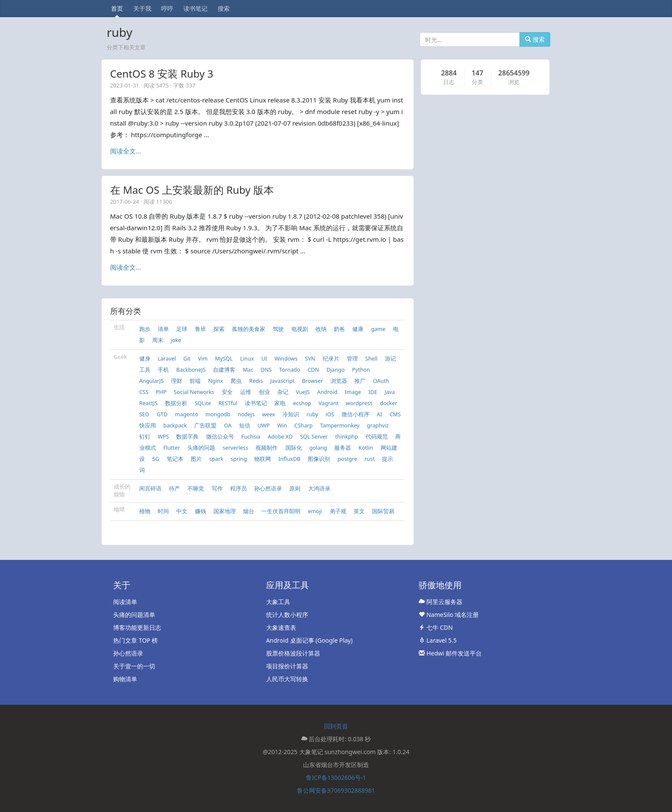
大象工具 (278, 602)
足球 (182, 329)
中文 (182, 511)
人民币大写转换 (287, 679)
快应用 (148, 426)
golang (318, 448)
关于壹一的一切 (134, 666)
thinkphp (346, 437)
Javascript (283, 381)
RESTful (228, 403)
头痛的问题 (201, 448)
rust (370, 459)
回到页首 (336, 726)
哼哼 (167, 8)
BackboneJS (191, 370)
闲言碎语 (150, 489)
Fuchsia (251, 437)
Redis (256, 381)
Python (361, 370)
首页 (117, 8)
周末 (158, 340)
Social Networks (194, 392)
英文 (359, 511)
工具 (145, 370)
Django (336, 370)
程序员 (238, 489)
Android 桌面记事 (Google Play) (309, 640)
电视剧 (300, 329)
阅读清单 (125, 602)
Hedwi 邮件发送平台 (450, 653)
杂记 (283, 392)
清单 (163, 329)
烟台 (249, 511)
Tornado (289, 370)
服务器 (343, 448)
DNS (266, 370)
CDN (313, 370)
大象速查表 (281, 627)
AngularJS (151, 381)
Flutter (172, 448)
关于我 (142, 8)
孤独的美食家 (249, 329)
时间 (163, 511)
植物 (145, 511)
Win (282, 426)
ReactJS (148, 403)
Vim (203, 359)
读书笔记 (195, 8)
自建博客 (224, 370)
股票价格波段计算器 (293, 653)
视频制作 (267, 448)
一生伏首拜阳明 (281, 511)
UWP (264, 426)
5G (156, 459)
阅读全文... (126, 151)
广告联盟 (205, 426)
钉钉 (145, 437)
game (378, 329)
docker (388, 403)
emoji (315, 511)
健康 (358, 329)
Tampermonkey (340, 426)
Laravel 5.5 (438, 640)
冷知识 (291, 414)
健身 (145, 359)
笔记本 (175, 459)
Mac (248, 370)
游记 (390, 359)
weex (268, 414)
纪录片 (331, 359)
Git (187, 359)
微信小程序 (355, 414)
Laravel (167, 359)
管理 (352, 359)
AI (379, 414)
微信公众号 (220, 437)
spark (216, 459)
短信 (245, 426)
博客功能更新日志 (137, 627)
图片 (196, 459)
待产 (174, 489)
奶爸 (339, 329)
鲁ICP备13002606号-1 (336, 777)
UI (264, 359)
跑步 (145, 329)
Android (327, 392)
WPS (163, 437)
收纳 (321, 329)
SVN (310, 359)
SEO (144, 414)
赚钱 (201, 511)
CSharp (304, 426)
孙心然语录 (268, 489)
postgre (348, 459)
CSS (144, 392)
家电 (280, 403)
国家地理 (225, 511)
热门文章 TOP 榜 (135, 640)
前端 (195, 381)
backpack (175, 426)
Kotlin (366, 448)
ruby (313, 414)
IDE (373, 392)
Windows (286, 359)
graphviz (378, 426)
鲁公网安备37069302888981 (336, 790)
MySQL (224, 359)
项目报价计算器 (287, 666)
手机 (163, 370)
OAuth (381, 381)
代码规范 (377, 437)
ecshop (302, 403)
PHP (161, 392)
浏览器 (339, 381)
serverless (235, 448)
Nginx (216, 381)
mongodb (218, 414)
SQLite (203, 403)
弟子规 (338, 511)
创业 (264, 392)
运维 (246, 392)
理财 (177, 381)
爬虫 (236, 381)
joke (176, 340)
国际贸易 (383, 511)
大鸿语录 (319, 489)
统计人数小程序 (287, 615)
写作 (217, 489)
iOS (330, 414)
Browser (313, 381)
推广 (360, 381)
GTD (162, 414)
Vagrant (328, 403)
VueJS (303, 392)
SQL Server (314, 437)
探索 (219, 329)
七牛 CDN (436, 627)
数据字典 (187, 437)
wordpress (359, 403)
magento (186, 414)
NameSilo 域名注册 (449, 615)
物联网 (262, 459)
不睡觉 (196, 489)
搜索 (224, 8)
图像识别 (319, 459)
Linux (247, 359)
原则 (295, 489)
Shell (371, 359)
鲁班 (201, 329)
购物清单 (125, 679)
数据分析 (176, 403)
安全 (227, 392)
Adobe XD (280, 437)
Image (353, 392)
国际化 (294, 448)
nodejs (246, 414)
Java (390, 392)
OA (228, 426)
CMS (395, 414)
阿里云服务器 (441, 602)
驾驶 (278, 329)
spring (239, 459)
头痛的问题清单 (134, 615)
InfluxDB (289, 459)
